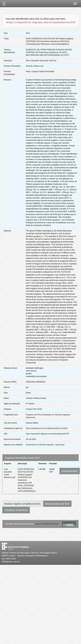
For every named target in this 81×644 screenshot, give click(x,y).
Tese (28, 33)
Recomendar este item (57, 504)
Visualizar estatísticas (16, 510)
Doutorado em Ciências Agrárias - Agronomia (45, 445)
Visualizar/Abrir (70, 471)
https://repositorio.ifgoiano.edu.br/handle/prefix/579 (47, 434)
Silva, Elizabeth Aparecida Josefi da (41, 61)
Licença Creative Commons (46, 524)
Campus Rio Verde (34, 409)
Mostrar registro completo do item (22, 504)
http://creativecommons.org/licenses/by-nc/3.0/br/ (47, 428)
